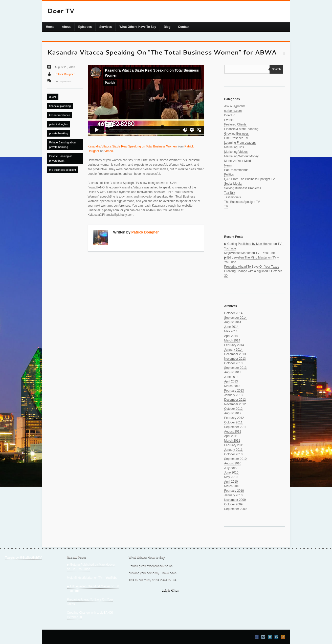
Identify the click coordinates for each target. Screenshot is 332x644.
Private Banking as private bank (61, 158)
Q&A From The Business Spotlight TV (250, 179)
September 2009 (236, 509)
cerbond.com (233, 111)
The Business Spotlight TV (242, 202)
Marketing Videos (236, 152)
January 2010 (234, 495)
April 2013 (231, 381)
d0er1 (53, 97)
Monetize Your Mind (238, 161)
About (66, 27)
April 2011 (231, 436)
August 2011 (233, 432)
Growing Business (237, 134)
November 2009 (235, 500)
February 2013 (234, 391)
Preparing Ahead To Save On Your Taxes (252, 267)
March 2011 (232, 441)
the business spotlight (63, 170)
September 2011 (236, 427)
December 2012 (235, 400)
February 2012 (234, 418)
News (228, 165)
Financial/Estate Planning (241, 129)
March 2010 (232, 486)
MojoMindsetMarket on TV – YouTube (250, 253)
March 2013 (232, 386)
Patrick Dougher (65, 74)
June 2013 (231, 377)
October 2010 (234, 454)
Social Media (233, 184)
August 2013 (233, 372)
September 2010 (236, 459)
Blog (167, 27)
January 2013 (234, 395)
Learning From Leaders (240, 143)
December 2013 (235, 354)
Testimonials (233, 197)
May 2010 (231, 477)
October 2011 (234, 422)
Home (50, 27)
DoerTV (229, 115)
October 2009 (234, 504)
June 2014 (231, 327)
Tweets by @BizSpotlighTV (23, 557)
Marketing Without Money (241, 156)
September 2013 (236, 368)
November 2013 (235, 359)
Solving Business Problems (243, 188)
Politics (229, 175)
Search (275, 69)
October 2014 (234, 313)
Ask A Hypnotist (235, 106)
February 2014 (234, 345)
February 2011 (234, 445)
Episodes (85, 27)
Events (229, 120)
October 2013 (234, 363)
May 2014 (231, 331)
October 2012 (234, 409)
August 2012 (233, 413)
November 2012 (235, 404)
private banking (59, 133)
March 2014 (232, 340)
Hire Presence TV (236, 138)
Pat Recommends (236, 170)
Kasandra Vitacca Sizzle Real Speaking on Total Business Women (132, 146)
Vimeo (109, 151)
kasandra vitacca (60, 115)
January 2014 (234, 350)
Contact (184, 27)
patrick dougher (59, 124)
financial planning (60, 106)
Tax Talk (230, 193)
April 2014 (231, 336)
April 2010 (231, 482)
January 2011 (234, 450)
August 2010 (233, 463)
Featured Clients (235, 124)
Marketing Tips (234, 147)
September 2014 (236, 318)
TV (226, 206)
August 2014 (233, 322)
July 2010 (231, 468)
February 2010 (234, 491)
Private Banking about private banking (63, 145)
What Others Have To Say (138, 27)
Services (106, 27)
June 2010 (231, 473)
